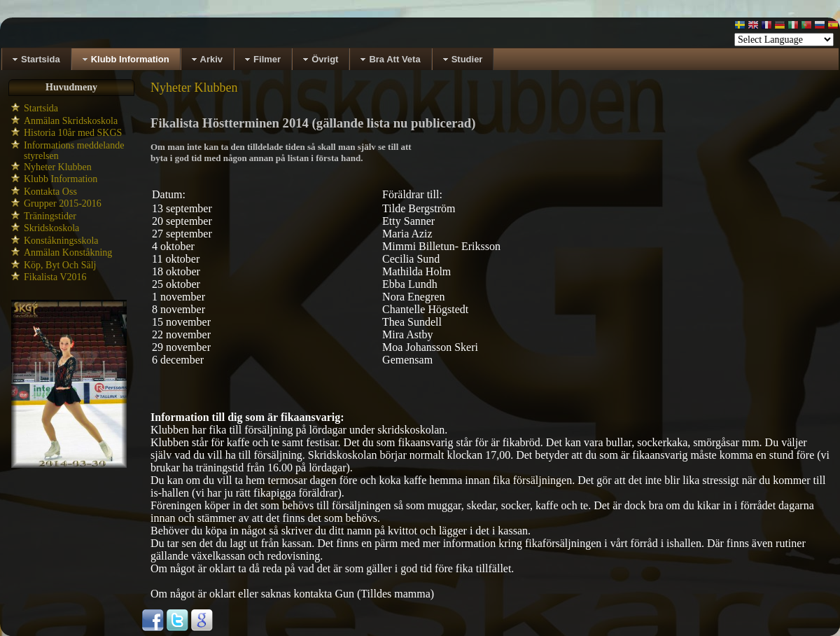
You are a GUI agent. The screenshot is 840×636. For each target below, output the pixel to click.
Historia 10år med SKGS (73, 133)
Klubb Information (61, 179)
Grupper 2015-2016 (63, 203)
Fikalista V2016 (55, 277)
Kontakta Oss (50, 192)
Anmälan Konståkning (68, 253)
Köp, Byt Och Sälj (60, 265)
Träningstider (50, 216)
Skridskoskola (51, 228)
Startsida (41, 108)
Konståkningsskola (61, 241)
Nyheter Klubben (58, 167)
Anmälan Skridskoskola (71, 121)
